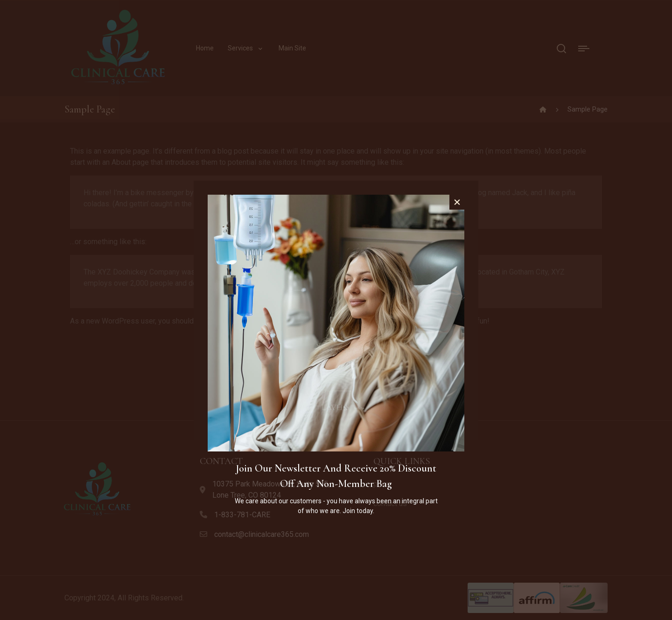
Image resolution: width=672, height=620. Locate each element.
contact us (390, 504)
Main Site (292, 48)
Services (240, 48)
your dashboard (239, 321)
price (381, 484)
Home (205, 48)
